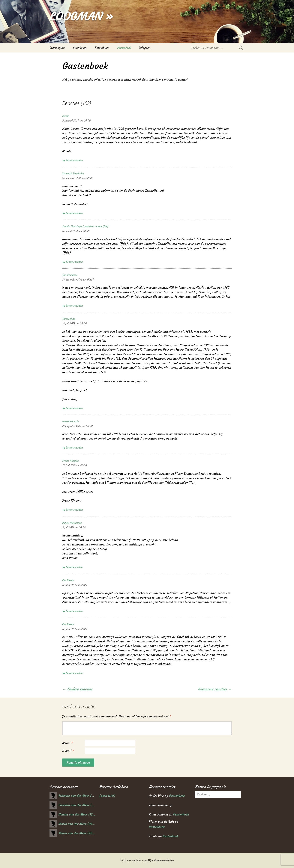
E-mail (68, 751)
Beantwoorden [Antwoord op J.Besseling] (74, 408)
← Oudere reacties (77, 689)
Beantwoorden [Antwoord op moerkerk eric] (74, 448)
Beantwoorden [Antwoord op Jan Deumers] (74, 306)
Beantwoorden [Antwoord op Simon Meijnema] (74, 567)
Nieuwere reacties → (215, 689)
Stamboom (80, 48)
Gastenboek (124, 48)
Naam (67, 743)
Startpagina (57, 48)
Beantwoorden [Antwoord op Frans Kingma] (74, 510)
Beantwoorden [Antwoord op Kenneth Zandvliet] (74, 213)
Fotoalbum (102, 48)
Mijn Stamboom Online (161, 860)
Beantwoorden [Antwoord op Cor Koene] (74, 611)
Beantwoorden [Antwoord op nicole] (74, 160)
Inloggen (145, 48)
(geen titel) (107, 796)
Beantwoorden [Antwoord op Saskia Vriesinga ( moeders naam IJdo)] (74, 262)
